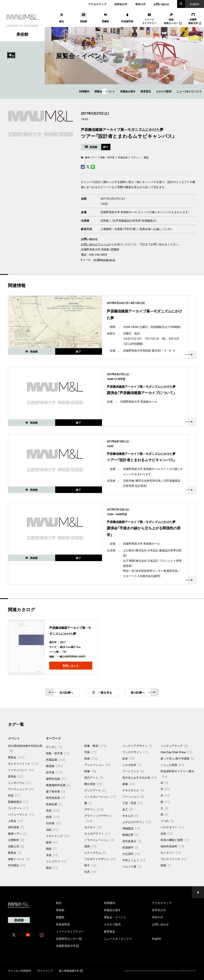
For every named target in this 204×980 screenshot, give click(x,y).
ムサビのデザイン (137, 822)
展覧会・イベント (105, 91)
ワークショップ (21, 789)
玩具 (90, 872)
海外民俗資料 (172, 846)
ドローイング (58, 836)
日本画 (53, 823)
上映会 (15, 821)
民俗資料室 (63, 924)
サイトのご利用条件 (20, 971)
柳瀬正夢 (130, 835)
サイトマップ (45, 971)
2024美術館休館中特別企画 (25, 748)
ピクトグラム (95, 852)
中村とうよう (134, 860)
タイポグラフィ (97, 833)
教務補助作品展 (58, 785)
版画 (52, 842)
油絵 (52, 829)
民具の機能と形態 (175, 840)
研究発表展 (55, 798)
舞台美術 (93, 784)
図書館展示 (18, 802)
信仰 (167, 833)
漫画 (90, 846)
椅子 (90, 865)
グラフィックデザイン (98, 818)
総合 (59, 903)
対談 (14, 795)
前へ (143, 692)
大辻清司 (131, 854)
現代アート (94, 777)
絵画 (53, 817)
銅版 (51, 849)
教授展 (54, 766)
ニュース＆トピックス (118, 938)
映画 (91, 758)
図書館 (60, 917)
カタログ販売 (164, 91)
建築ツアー (91, 157)
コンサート (18, 808)
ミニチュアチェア (174, 746)
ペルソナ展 (132, 866)
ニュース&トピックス (189, 91)
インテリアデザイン (137, 746)
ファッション (133, 796)
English (157, 938)
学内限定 (17, 865)
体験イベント (19, 859)
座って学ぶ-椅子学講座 (177, 758)
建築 (146, 157)
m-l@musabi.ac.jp (104, 260)
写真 (90, 752)
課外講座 (16, 827)
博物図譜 (131, 828)
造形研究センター (69, 938)
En (195, 4)
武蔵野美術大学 (67, 946)
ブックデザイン (135, 752)
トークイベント (21, 770)
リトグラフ (56, 861)
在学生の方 (121, 4)
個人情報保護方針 (71, 971)
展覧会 (16, 757)
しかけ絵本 (132, 765)
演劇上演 (16, 846)
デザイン (136, 157)
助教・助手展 (107, 157)
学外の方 (140, 4)
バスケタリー (172, 827)
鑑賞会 (15, 852)
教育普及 (146, 91)
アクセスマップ (97, 4)
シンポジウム (20, 783)
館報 (166, 865)
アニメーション (97, 765)
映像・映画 (95, 746)
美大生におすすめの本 (139, 777)
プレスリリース (174, 859)
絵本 (128, 758)
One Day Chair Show (176, 752)
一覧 (102, 692)
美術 (53, 810)
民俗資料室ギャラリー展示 (177, 774)
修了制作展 (55, 791)
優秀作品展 (56, 779)
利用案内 (84, 91)
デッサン (54, 747)
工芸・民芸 (132, 803)
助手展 (54, 772)
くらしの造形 (172, 765)
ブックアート (95, 790)
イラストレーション (99, 840)
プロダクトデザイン (100, 859)
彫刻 (52, 868)
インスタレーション (100, 796)
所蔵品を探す (128, 91)
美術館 (60, 910)
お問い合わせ (161, 4)
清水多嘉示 (132, 841)
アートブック (133, 771)
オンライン (171, 852)
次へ (61, 692)
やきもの (130, 816)
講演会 (15, 776)
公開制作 (16, 840)
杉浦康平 (130, 847)
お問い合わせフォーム (95, 244)
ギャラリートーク (23, 764)
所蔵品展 (123, 157)
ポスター (93, 827)
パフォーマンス (21, 814)
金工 (127, 809)
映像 (90, 771)
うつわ (167, 821)
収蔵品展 (54, 804)
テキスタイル (133, 790)
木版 (52, 855)
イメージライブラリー (70, 931)
